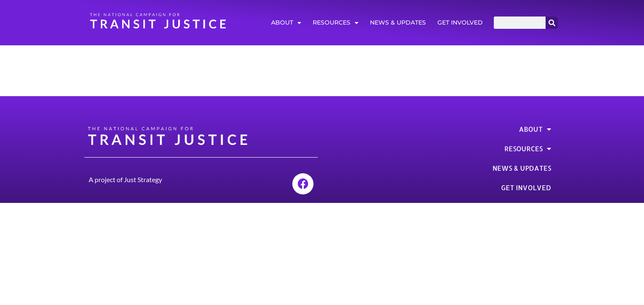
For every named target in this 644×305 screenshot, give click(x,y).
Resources (336, 23)
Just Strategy (143, 179)
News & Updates (398, 22)
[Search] (552, 23)
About (286, 23)
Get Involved (460, 22)
